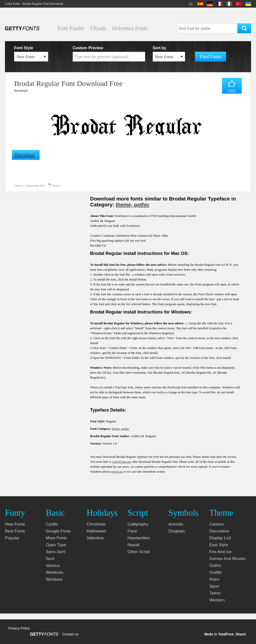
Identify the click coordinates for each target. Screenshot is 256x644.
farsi (132, 531)
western (217, 600)
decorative (219, 531)
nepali (133, 545)
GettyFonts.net (122, 462)
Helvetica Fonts (130, 28)
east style (219, 545)
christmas (96, 524)
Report (56, 186)
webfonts (55, 572)
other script (139, 552)
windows (54, 579)
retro (214, 579)
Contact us (70, 634)
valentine (95, 538)
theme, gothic (133, 205)
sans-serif (56, 552)
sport (214, 586)
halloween (96, 531)
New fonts (15, 524)
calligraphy (138, 524)
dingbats (177, 531)
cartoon (217, 524)
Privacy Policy (19, 628)
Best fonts (15, 531)
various (53, 566)
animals (176, 524)
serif (50, 559)
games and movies (227, 559)
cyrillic (52, 524)
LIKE (232, 91)
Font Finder (71, 28)
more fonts (56, 538)
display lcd (220, 538)
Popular (12, 538)
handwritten (139, 538)
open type (56, 545)
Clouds (98, 28)
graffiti (215, 572)
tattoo (215, 593)
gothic (215, 566)
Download (21, 91)
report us (117, 471)
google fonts (58, 531)
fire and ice (220, 552)
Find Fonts (210, 57)
